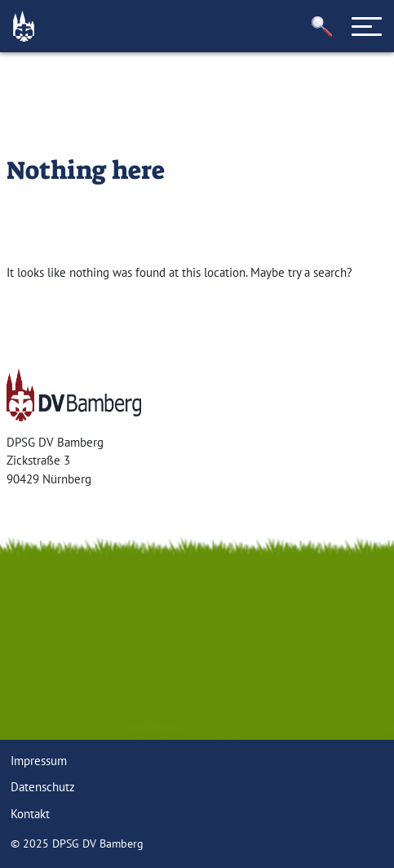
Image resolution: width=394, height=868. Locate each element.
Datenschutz (43, 787)
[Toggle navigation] (367, 26)
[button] (322, 27)
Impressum (39, 761)
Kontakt (30, 814)
